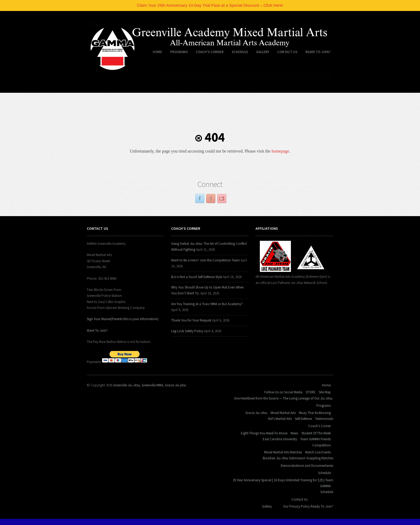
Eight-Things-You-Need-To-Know (264, 433)
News (294, 433)
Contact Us (285, 53)
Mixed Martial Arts (283, 413)
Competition (322, 445)
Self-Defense (303, 419)
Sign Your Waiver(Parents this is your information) (123, 319)
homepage (280, 151)
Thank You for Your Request (191, 320)
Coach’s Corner (208, 53)
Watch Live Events (318, 452)
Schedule (238, 53)
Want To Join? (97, 330)
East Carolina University (280, 439)
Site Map (325, 392)
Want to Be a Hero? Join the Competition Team (205, 260)
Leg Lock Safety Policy (187, 331)
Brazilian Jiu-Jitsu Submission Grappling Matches (298, 458)
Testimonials (324, 419)
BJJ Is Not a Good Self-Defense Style (197, 277)
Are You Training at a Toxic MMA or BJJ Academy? (207, 304)
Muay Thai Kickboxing (315, 413)
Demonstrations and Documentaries (307, 466)
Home (155, 53)
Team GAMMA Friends (316, 439)
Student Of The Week (316, 433)
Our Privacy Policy (297, 506)
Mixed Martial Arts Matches (283, 452)
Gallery (263, 52)
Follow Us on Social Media (283, 392)
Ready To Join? (318, 52)
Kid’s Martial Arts (280, 419)
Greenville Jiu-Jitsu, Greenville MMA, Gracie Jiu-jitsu (150, 385)
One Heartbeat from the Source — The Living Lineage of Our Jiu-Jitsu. (284, 398)
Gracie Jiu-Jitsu (256, 413)
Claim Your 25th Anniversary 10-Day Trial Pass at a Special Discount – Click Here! (210, 5)
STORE (311, 392)
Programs (177, 53)
